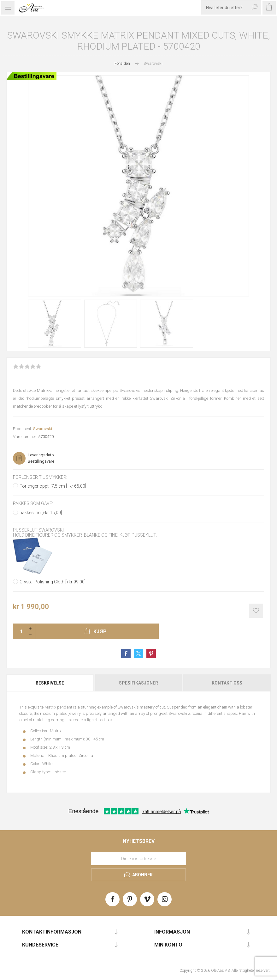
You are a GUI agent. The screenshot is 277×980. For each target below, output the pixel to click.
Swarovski (43, 429)
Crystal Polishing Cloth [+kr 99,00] (53, 582)
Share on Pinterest (151, 654)
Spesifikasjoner (138, 683)
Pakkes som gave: (33, 504)
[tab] (50, 683)
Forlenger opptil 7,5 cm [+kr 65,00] (53, 486)
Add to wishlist (256, 611)
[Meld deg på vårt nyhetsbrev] (138, 859)
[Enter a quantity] (19, 631)
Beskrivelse (50, 683)
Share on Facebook (126, 654)
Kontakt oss (227, 683)
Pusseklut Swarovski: (39, 530)
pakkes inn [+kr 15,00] (41, 513)
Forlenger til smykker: (40, 477)
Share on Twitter (138, 654)
